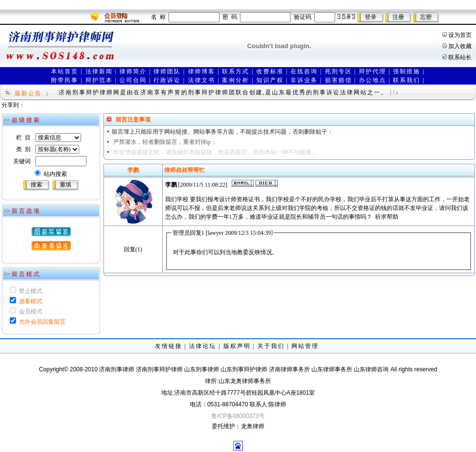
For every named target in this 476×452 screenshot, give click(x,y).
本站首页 (65, 71)
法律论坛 (203, 346)
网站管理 (305, 346)
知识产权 (270, 80)
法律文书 (202, 80)
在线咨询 (304, 71)
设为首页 (460, 35)
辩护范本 (99, 80)
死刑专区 (339, 71)
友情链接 (169, 346)
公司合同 (133, 80)
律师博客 (202, 71)
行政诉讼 (167, 80)
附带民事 (65, 80)
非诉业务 (304, 80)
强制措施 (407, 71)
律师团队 (167, 71)
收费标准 (270, 71)
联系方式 (236, 71)
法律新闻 (99, 71)
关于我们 (271, 346)
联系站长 (460, 57)
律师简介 (133, 71)
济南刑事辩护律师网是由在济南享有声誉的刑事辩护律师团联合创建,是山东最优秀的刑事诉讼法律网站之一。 (223, 92)
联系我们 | (409, 80)
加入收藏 (460, 46)
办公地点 (373, 80)
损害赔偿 (339, 80)
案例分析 (236, 80)
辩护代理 (373, 71)
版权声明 (237, 346)
